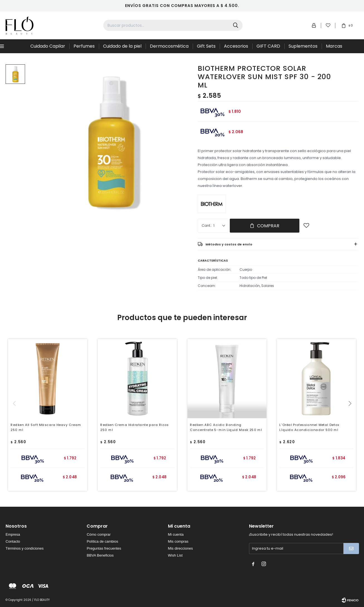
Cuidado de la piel (122, 46)
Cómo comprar (99, 534)
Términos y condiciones (25, 548)
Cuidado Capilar (48, 46)
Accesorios (236, 46)
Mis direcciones (180, 548)
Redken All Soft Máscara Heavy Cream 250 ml (46, 427)
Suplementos (303, 46)
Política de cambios (102, 541)
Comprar (268, 226)
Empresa (13, 534)
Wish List (175, 555)
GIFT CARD (268, 46)
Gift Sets (206, 46)
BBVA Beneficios (100, 555)
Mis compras (178, 541)
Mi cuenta (176, 534)
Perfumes (84, 46)
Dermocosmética (169, 46)
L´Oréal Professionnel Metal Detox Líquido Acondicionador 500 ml (310, 427)
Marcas (334, 46)
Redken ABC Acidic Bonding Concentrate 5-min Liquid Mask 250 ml (226, 427)
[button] (352, 415)
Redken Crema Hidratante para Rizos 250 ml (134, 427)
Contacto (13, 541)
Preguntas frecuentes (104, 548)
